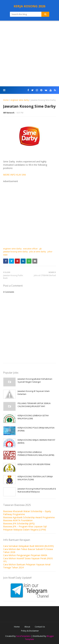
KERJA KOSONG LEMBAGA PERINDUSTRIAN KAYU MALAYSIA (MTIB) (36, 454)
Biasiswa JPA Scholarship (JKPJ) (19, 523)
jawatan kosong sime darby (15, 252)
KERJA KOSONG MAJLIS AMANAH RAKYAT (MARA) (36, 441)
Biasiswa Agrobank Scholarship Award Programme (29, 517)
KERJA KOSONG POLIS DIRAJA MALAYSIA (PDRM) (36, 429)
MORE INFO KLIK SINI (14, 175)
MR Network (9, 113)
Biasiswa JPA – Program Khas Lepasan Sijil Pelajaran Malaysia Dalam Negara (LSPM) (25, 528)
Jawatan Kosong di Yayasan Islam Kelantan (34, 393)
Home (6, 100)
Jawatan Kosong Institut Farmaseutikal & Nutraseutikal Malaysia (37, 490)
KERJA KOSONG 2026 (29, 6)
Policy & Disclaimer (30, 631)
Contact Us (40, 627)
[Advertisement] (29, 54)
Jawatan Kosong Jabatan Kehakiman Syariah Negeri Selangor (35, 380)
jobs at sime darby (38, 252)
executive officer (30, 249)
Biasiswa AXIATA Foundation (18, 520)
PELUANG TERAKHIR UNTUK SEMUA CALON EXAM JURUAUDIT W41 (34, 405)
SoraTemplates (24, 636)
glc (41, 249)
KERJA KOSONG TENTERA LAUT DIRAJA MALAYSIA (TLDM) (35, 478)
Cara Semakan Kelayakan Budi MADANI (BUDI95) (28, 546)
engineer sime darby (20, 100)
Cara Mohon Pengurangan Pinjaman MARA (25, 555)
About (27, 627)
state (5, 255)
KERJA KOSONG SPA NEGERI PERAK (34, 464)
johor (50, 252)
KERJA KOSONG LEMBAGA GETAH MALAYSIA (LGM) (33, 417)
